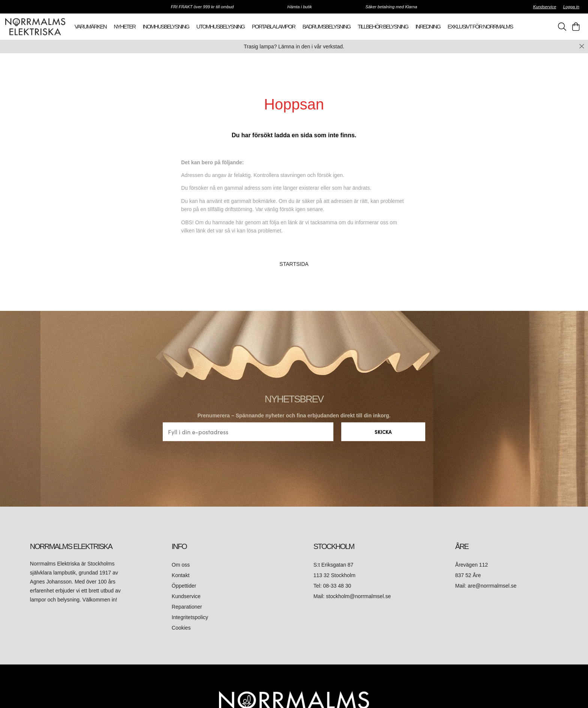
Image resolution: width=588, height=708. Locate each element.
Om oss (181, 565)
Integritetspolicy (190, 617)
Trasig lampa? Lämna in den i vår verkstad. (294, 46)
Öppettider (184, 586)
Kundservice (545, 7)
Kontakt (181, 575)
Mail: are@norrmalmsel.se (486, 586)
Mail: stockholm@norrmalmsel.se (352, 596)
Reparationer (187, 607)
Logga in (571, 7)
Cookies (181, 628)
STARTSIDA (294, 264)
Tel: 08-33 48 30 (333, 586)
